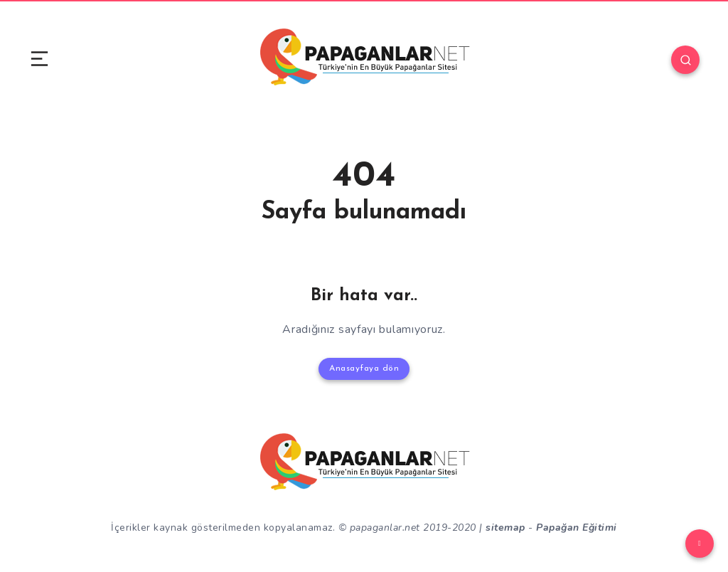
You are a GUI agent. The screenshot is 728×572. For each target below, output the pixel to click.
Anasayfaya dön (364, 369)
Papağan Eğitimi (577, 528)
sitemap (505, 528)
